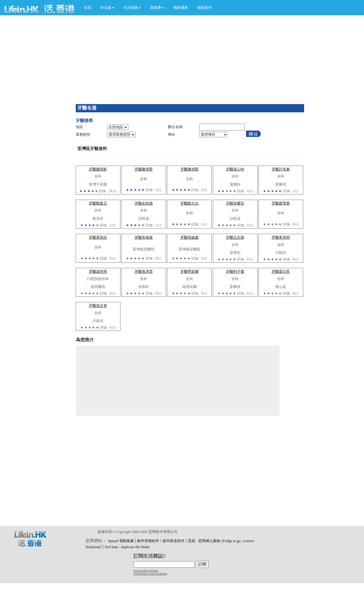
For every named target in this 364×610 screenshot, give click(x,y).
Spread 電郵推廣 (121, 541)
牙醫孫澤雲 (144, 272)
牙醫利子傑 (235, 272)
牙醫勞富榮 (189, 272)
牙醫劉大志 (189, 203)
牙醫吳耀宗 (235, 203)
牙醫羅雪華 (281, 203)
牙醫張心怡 (235, 169)
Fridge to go (232, 541)
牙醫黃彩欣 (98, 237)
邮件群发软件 (174, 541)
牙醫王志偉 (235, 237)
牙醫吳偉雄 (144, 237)
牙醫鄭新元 (98, 203)
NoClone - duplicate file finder (127, 547)
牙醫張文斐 (98, 306)
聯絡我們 (204, 8)
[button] (107, 8)
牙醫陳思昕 (98, 169)
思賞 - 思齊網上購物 (204, 541)
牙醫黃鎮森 (189, 237)
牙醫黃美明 (281, 237)
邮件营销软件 (148, 541)
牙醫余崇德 (144, 203)
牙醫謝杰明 (98, 272)
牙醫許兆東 (281, 169)
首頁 (88, 8)
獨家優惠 (181, 8)
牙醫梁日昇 (281, 272)
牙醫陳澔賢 (144, 169)
